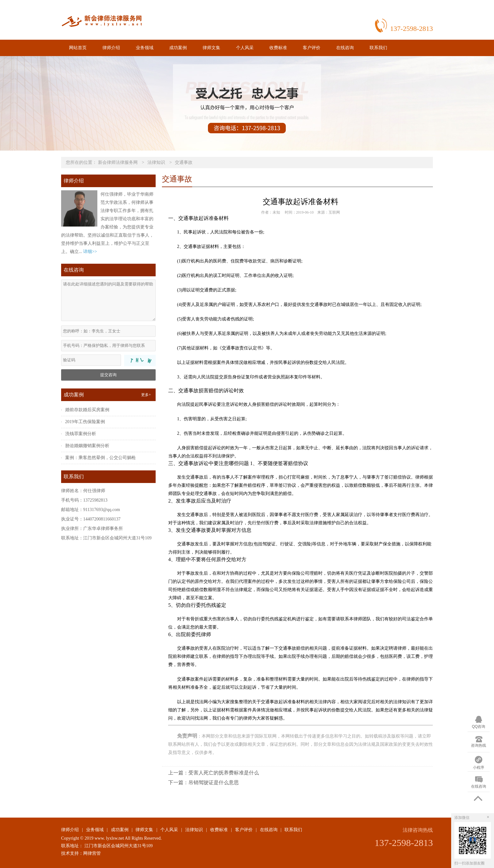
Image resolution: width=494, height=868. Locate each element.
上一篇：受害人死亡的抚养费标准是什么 (214, 773)
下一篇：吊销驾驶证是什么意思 (204, 782)
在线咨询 (345, 48)
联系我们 (378, 48)
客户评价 (312, 48)
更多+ (146, 395)
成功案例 (178, 48)
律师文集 (211, 48)
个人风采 (245, 48)
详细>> (90, 252)
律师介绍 (111, 48)
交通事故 (184, 162)
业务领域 (145, 48)
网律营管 (92, 853)
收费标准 (278, 48)
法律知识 (156, 162)
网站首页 (78, 48)
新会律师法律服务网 (118, 162)
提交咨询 (108, 375)
